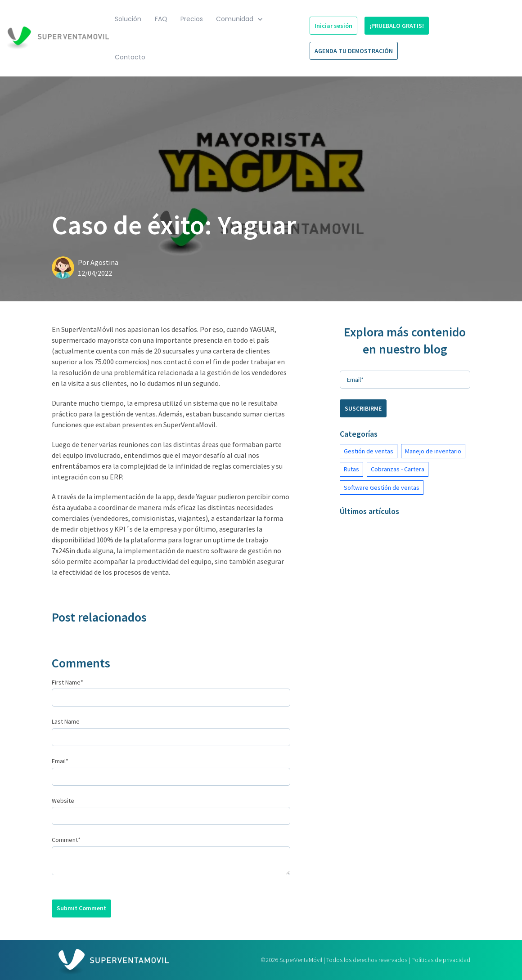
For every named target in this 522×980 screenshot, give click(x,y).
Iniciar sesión (333, 26)
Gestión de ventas (369, 451)
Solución (128, 19)
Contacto (130, 57)
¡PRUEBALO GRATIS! (397, 26)
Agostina (104, 262)
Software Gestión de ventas (382, 488)
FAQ (161, 19)
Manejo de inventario (433, 451)
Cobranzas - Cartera (398, 469)
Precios (192, 19)
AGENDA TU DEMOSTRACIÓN (354, 51)
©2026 (365, 960)
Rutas (351, 469)
